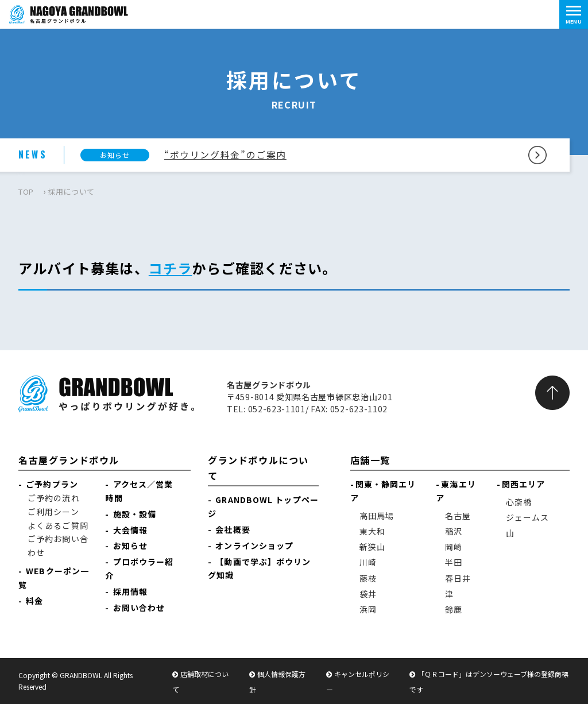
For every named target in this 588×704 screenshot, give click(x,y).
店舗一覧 (370, 460)
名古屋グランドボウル (69, 460)
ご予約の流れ (54, 498)
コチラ (171, 268)
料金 (34, 601)
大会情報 (130, 530)
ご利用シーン (53, 512)
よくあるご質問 (58, 525)
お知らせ (130, 546)
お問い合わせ (139, 608)
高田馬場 (377, 516)
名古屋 (458, 516)
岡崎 (454, 547)
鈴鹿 (454, 609)
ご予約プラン (52, 484)
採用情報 (130, 591)
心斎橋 (519, 502)
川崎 (368, 562)
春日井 (458, 578)
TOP (26, 192)
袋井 (368, 594)
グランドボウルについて (258, 468)
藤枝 (368, 578)
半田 (454, 562)
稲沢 (454, 531)
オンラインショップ (254, 546)
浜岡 (368, 609)
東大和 (372, 531)
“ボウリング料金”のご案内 (225, 154)
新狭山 (372, 547)
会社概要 (233, 529)
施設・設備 (135, 514)
